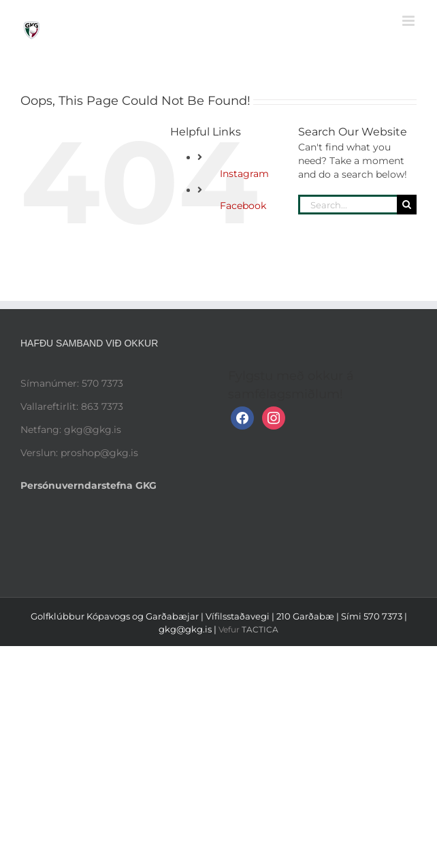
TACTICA (260, 629)
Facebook (243, 206)
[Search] (407, 205)
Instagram (244, 174)
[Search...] (347, 205)
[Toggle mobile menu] (409, 21)
